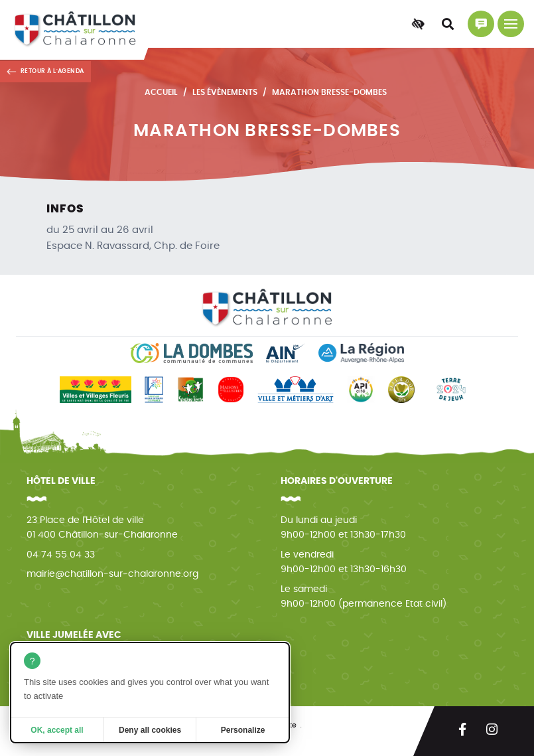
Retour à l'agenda (52, 71)
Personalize (243, 730)
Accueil (161, 92)
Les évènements (225, 92)
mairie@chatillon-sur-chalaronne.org (112, 574)
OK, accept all (57, 730)
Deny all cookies (150, 730)
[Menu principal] (511, 24)
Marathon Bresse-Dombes (329, 92)
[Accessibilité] (418, 24)
